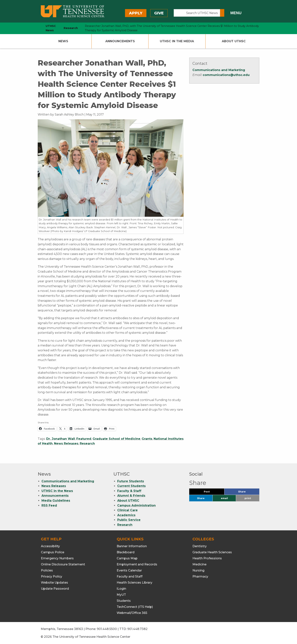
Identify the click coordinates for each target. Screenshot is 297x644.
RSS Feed (49, 505)
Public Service (129, 520)
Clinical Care (127, 510)
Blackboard (126, 552)
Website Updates (54, 583)
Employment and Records (137, 564)
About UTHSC (234, 41)
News (63, 41)
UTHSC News (51, 28)
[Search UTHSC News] (197, 13)
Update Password (55, 589)
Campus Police (53, 552)
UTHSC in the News (57, 491)
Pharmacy (200, 576)
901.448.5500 (107, 629)
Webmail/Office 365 (132, 613)
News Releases (66, 444)
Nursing (198, 570)
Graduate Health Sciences (212, 552)
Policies (47, 570)
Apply (136, 13)
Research (87, 444)
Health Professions (207, 558)
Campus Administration (136, 505)
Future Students (131, 481)
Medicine (199, 564)
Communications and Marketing (219, 70)
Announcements (120, 41)
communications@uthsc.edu (226, 75)
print (248, 498)
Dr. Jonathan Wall (61, 439)
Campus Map (127, 558)
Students (124, 601)
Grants (147, 439)
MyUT (121, 595)
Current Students (131, 486)
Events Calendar (129, 570)
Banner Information (132, 546)
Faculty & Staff (129, 491)
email (224, 498)
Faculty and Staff (130, 576)
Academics (126, 515)
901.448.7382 (137, 629)
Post (211, 493)
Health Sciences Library (134, 583)
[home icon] (37, 28)
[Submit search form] (222, 13)
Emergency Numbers (57, 558)
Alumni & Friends (131, 496)
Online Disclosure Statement (63, 564)
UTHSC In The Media (177, 41)
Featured (84, 439)
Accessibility (50, 546)
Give (159, 13)
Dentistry (200, 546)
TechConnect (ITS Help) (135, 607)
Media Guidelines (56, 501)
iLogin (121, 589)
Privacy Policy (52, 576)
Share (248, 493)
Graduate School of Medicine (116, 439)
